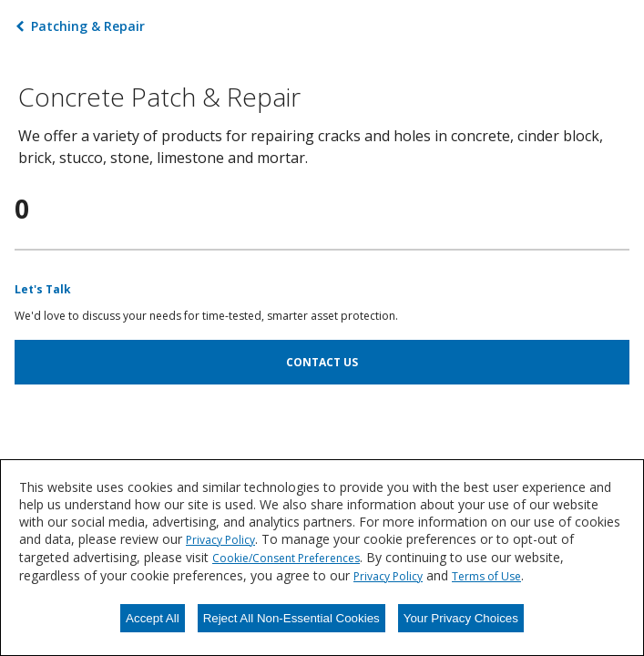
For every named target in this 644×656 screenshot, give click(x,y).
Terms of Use (486, 576)
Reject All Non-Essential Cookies (291, 618)
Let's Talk (43, 289)
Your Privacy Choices (461, 618)
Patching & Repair (88, 26)
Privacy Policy (220, 540)
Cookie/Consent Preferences (286, 558)
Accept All (153, 618)
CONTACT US (322, 362)
